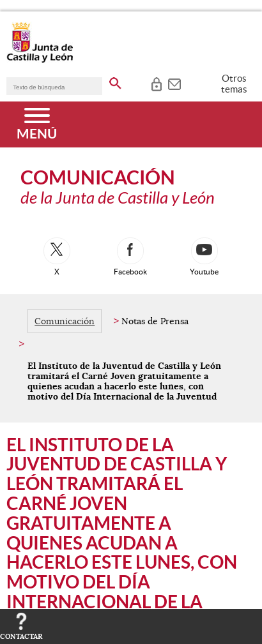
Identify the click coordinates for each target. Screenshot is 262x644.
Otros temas (234, 84)
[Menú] (37, 124)
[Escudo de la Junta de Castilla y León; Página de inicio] (40, 60)
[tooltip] (156, 83)
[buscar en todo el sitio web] (115, 81)
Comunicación (65, 321)
